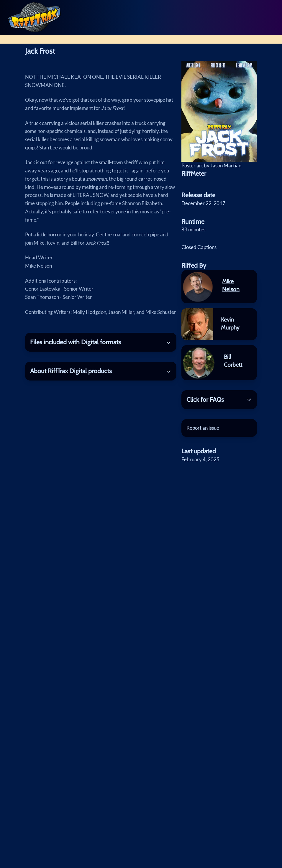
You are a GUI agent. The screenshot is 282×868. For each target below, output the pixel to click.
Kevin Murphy (230, 323)
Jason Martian (226, 165)
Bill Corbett (233, 361)
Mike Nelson (231, 285)
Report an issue (203, 428)
